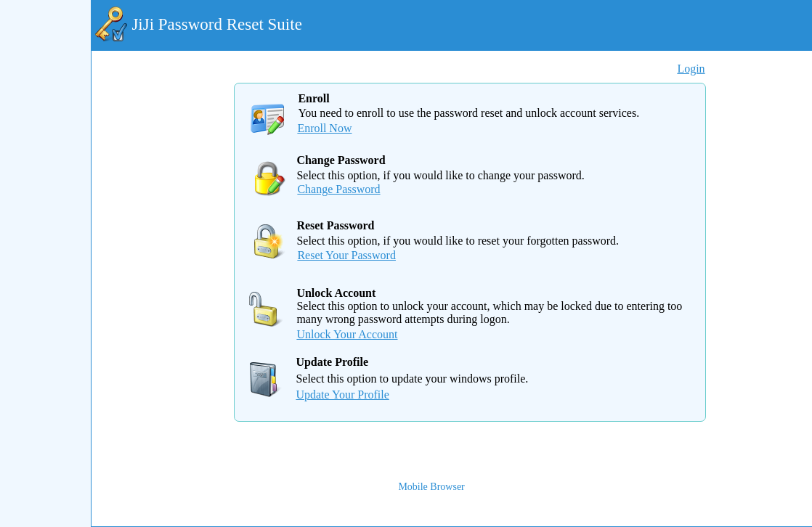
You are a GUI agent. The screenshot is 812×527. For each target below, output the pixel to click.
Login (691, 69)
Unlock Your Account (347, 334)
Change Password (338, 189)
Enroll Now (324, 128)
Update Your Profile (342, 395)
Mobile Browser (431, 487)
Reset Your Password (346, 255)
